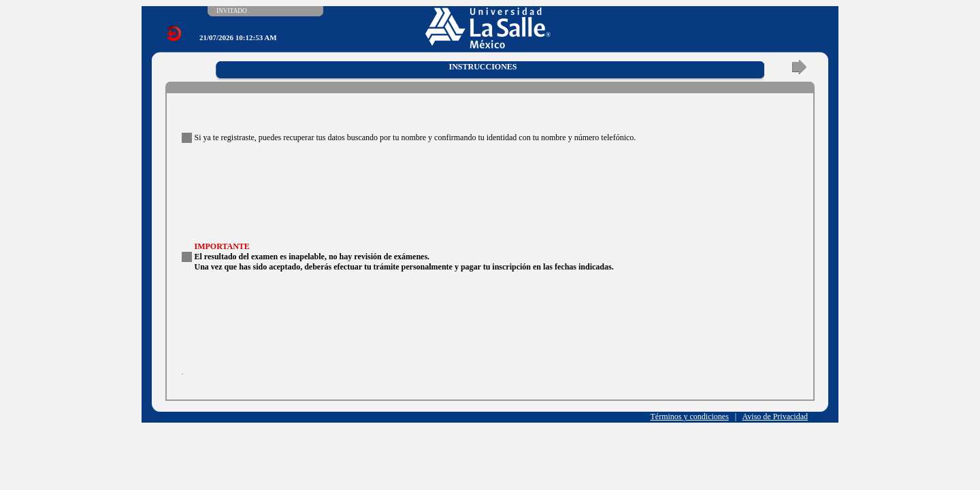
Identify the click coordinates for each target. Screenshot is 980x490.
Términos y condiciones (690, 416)
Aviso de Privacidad (775, 416)
